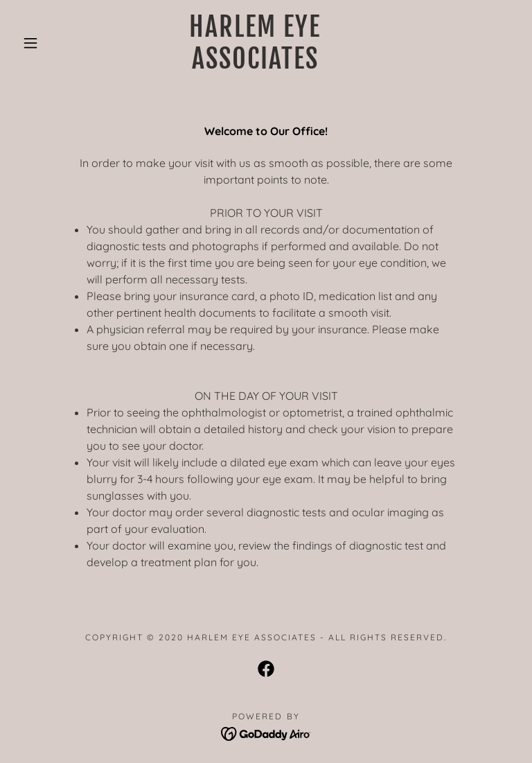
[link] (255, 64)
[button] (30, 43)
